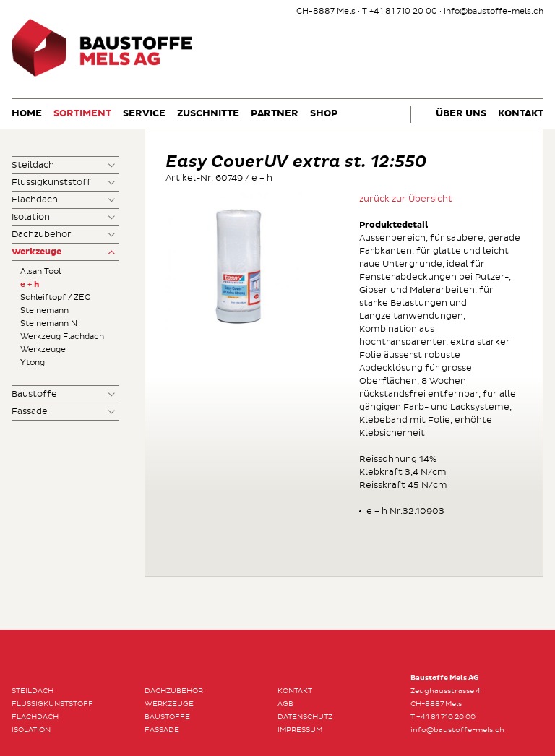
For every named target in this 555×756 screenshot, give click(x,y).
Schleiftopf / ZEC (55, 297)
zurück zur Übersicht (406, 199)
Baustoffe (34, 394)
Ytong (33, 362)
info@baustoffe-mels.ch (494, 11)
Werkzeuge (36, 252)
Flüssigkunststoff (51, 182)
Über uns (461, 114)
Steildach (33, 165)
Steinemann (44, 310)
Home (27, 114)
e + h (30, 284)
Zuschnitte (208, 114)
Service (144, 114)
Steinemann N (49, 323)
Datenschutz (305, 717)
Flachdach (35, 200)
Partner (275, 114)
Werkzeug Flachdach (62, 336)
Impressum (300, 730)
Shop (324, 114)
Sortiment (82, 114)
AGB (285, 704)
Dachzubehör (42, 235)
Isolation (31, 217)
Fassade (30, 412)
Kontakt (521, 114)
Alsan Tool (40, 271)
